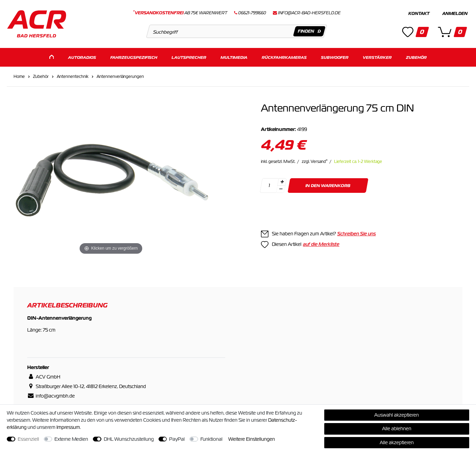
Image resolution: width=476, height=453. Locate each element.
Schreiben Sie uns (356, 233)
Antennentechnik (73, 76)
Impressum (68, 427)
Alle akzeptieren (397, 442)
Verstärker (377, 57)
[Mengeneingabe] (269, 185)
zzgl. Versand (315, 161)
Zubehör (416, 57)
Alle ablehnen (397, 429)
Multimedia (234, 57)
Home (19, 76)
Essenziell (28, 439)
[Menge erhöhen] (282, 182)
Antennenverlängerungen (120, 76)
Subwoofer (335, 57)
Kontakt (419, 14)
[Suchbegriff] (237, 31)
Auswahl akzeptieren (397, 415)
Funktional (211, 439)
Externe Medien (71, 439)
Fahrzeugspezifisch (134, 57)
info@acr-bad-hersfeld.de (309, 13)
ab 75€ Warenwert (180, 13)
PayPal (177, 439)
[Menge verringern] (281, 189)
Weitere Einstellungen (252, 439)
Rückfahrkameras (284, 57)
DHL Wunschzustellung (129, 439)
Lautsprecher (189, 57)
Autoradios (82, 57)
